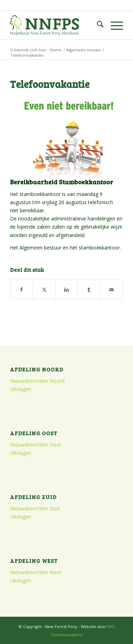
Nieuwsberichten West (36, 572)
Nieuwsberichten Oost (35, 445)
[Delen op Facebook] (21, 290)
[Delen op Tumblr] (89, 290)
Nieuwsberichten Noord (37, 381)
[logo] (55, 25)
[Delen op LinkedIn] (67, 290)
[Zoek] (97, 25)
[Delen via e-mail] (112, 290)
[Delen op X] (44, 290)
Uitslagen (21, 389)
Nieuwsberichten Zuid (35, 508)
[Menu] (113, 25)
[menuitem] (97, 25)
